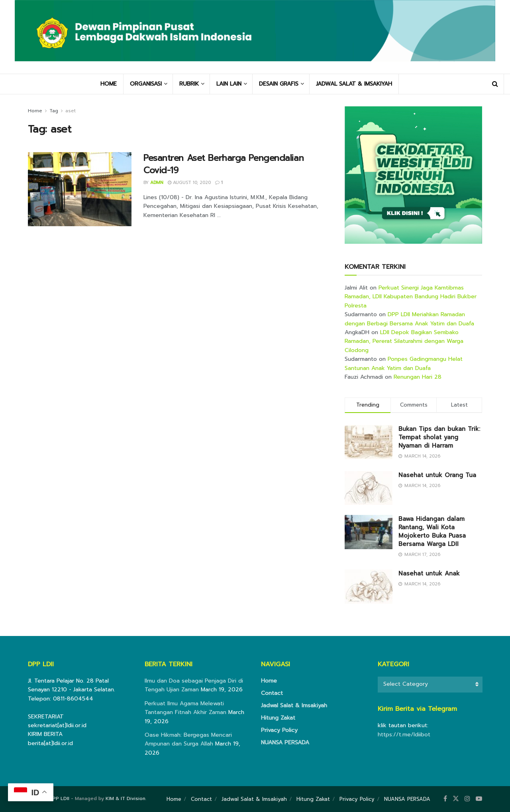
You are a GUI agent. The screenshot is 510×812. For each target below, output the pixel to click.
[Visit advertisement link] (413, 175)
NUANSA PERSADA (285, 743)
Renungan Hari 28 (418, 377)
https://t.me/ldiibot (404, 735)
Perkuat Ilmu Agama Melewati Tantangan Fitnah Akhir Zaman (185, 708)
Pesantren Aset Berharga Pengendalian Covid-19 (224, 164)
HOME (109, 84)
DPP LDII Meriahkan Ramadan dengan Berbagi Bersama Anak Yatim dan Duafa (409, 319)
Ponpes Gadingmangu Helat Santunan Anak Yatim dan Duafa (404, 363)
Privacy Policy (279, 730)
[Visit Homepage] (255, 37)
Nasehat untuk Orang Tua (437, 475)
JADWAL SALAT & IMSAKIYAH (354, 84)
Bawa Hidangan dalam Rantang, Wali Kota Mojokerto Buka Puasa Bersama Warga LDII (432, 531)
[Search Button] (495, 84)
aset (71, 111)
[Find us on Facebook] (445, 799)
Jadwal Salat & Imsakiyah (294, 705)
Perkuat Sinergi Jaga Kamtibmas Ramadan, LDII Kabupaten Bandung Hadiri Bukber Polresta (411, 297)
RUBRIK (189, 84)
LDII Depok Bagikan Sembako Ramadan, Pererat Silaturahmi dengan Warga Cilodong (404, 341)
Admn (157, 183)
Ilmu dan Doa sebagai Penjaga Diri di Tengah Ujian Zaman (194, 685)
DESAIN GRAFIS (279, 84)
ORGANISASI (146, 84)
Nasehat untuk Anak (429, 573)
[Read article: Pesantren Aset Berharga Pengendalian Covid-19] (80, 189)
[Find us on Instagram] (467, 799)
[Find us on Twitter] (456, 799)
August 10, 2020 (189, 183)
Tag (54, 111)
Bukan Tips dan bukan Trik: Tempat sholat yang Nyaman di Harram (439, 437)
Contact (272, 693)
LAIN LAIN (229, 84)
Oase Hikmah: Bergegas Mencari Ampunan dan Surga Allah (188, 739)
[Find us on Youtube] (479, 799)
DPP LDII (59, 798)
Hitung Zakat (278, 718)
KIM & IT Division (126, 798)
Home (35, 111)
